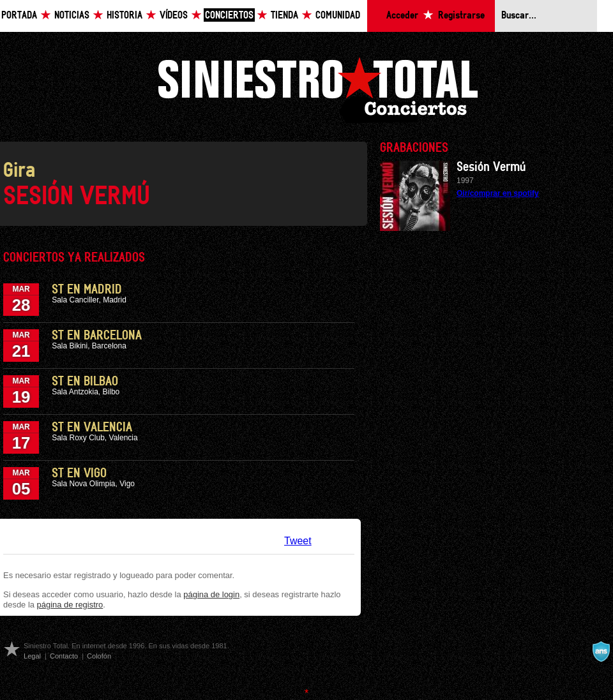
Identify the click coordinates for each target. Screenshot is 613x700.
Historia (125, 16)
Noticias (72, 16)
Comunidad (338, 16)
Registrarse (461, 16)
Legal (32, 656)
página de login (211, 594)
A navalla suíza (601, 652)
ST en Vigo (79, 473)
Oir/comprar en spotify (498, 193)
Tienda (284, 16)
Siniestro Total (317, 88)
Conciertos (229, 16)
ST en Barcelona (97, 336)
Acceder (402, 16)
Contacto (64, 656)
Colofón (99, 656)
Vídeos (174, 16)
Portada (19, 16)
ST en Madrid (87, 290)
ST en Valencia (92, 428)
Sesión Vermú (491, 167)
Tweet (298, 541)
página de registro (70, 605)
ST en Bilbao (85, 382)
